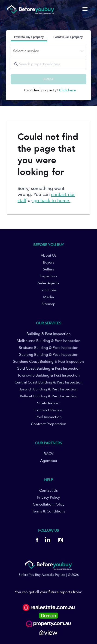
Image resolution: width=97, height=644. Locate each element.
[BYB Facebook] (37, 541)
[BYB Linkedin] (47, 541)
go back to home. (51, 201)
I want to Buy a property (29, 37)
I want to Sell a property (68, 37)
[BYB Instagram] (59, 541)
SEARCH (49, 79)
